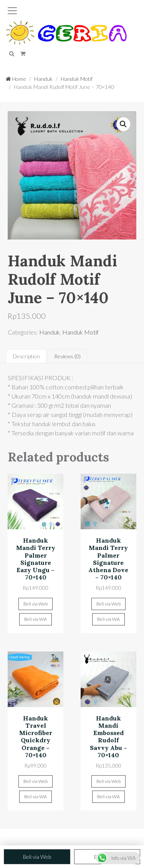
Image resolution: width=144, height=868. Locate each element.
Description (26, 356)
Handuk (43, 79)
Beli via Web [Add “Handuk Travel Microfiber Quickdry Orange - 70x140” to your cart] (36, 781)
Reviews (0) (67, 356)
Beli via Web (37, 857)
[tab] (26, 356)
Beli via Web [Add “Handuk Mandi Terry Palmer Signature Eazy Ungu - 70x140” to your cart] (36, 604)
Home (16, 79)
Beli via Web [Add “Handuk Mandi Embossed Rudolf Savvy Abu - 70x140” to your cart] (108, 781)
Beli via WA (36, 619)
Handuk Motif (77, 79)
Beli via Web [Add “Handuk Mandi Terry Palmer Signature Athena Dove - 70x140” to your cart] (108, 604)
